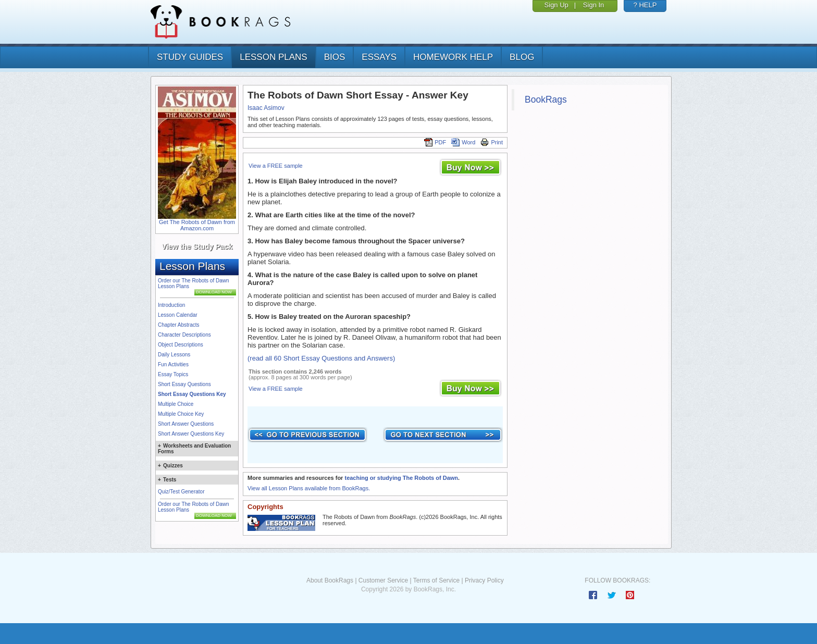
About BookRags (330, 580)
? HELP (645, 5)
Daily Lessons (174, 355)
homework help (453, 57)
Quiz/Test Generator (181, 492)
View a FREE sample (276, 166)
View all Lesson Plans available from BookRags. (309, 488)
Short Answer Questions (186, 424)
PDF (435, 142)
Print (492, 142)
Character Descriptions (184, 335)
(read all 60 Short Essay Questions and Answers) (321, 358)
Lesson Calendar (178, 315)
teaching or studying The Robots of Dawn (401, 478)
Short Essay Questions (184, 384)
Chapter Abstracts (178, 325)
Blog (522, 57)
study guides (190, 57)
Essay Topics (173, 374)
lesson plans (273, 57)
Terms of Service (436, 580)
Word (463, 142)
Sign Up (556, 5)
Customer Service (383, 580)
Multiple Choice (176, 404)
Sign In (593, 5)
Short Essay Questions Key (192, 394)
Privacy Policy (484, 580)
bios (335, 57)
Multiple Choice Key (181, 414)
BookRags (546, 100)
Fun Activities (173, 364)
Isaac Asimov (266, 108)
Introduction (171, 305)
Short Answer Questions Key (191, 434)
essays (379, 57)
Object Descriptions (181, 345)
